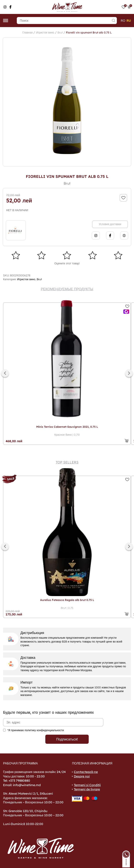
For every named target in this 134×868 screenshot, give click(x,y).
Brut (60, 33)
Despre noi (82, 776)
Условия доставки (110, 224)
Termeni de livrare (87, 789)
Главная (27, 33)
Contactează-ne (86, 772)
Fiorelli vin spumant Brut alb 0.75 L (89, 33)
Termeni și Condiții (87, 785)
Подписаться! (67, 739)
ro (123, 21)
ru (129, 21)
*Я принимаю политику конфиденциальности (35, 730)
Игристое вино (45, 33)
